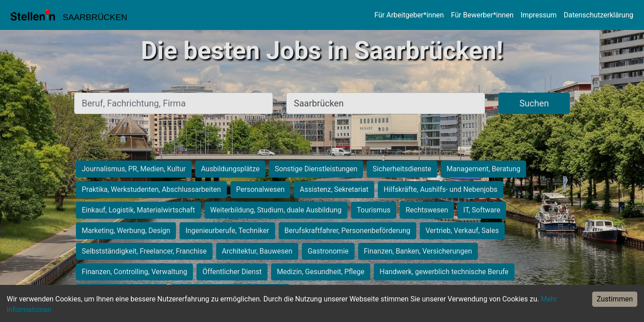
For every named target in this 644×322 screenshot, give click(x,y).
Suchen (534, 103)
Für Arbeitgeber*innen (409, 15)
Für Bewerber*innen (482, 15)
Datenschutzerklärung (598, 15)
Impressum (539, 15)
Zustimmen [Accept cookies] (615, 299)
